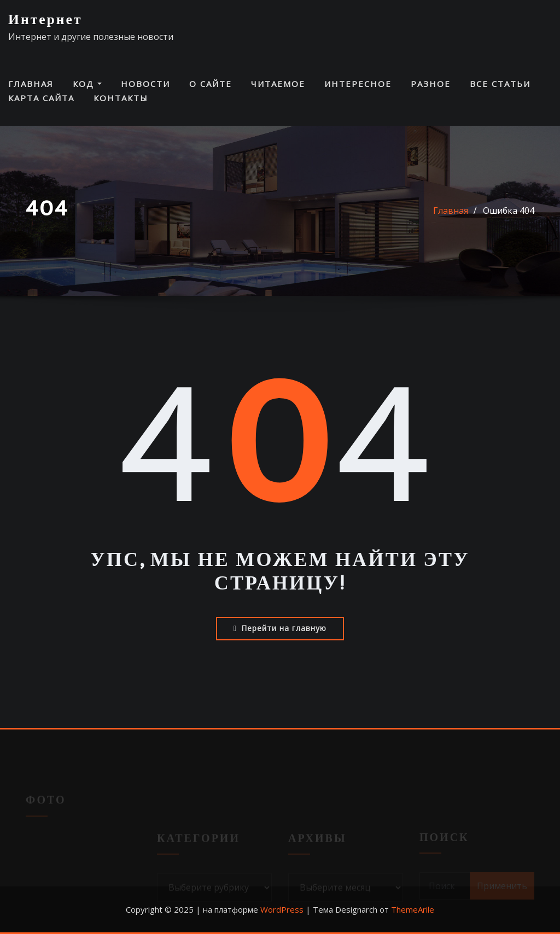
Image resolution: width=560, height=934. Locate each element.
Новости (145, 84)
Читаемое (278, 84)
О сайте (211, 84)
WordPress (282, 909)
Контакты (121, 98)
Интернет (45, 20)
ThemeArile (413, 909)
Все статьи (500, 84)
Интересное (358, 84)
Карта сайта (41, 98)
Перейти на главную (280, 628)
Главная (31, 84)
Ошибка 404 (509, 211)
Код (87, 84)
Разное (431, 84)
